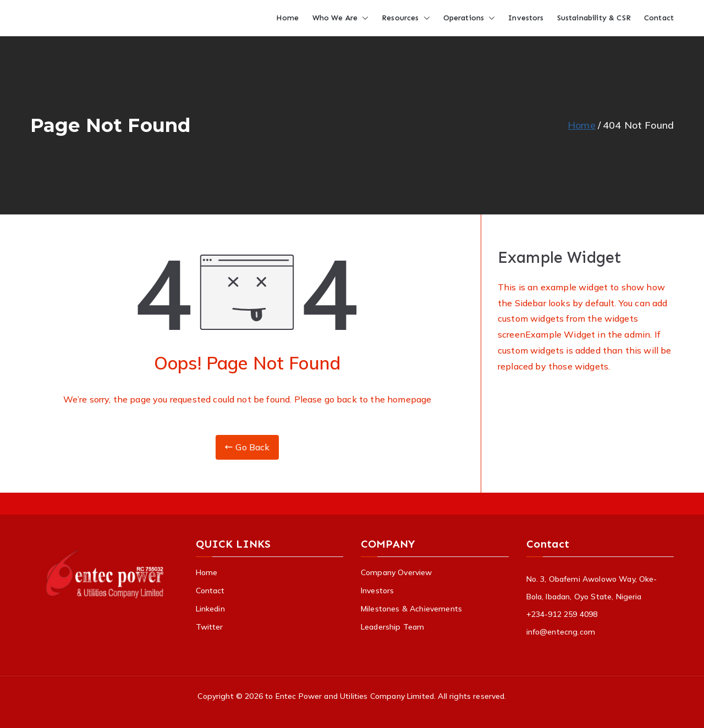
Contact (659, 18)
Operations (469, 18)
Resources (406, 18)
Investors (526, 18)
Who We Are (341, 18)
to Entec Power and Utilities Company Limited (350, 696)
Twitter (210, 627)
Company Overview (397, 572)
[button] (363, 18)
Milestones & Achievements (411, 609)
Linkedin (210, 609)
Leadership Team (392, 627)
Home (288, 18)
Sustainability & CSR (594, 18)
